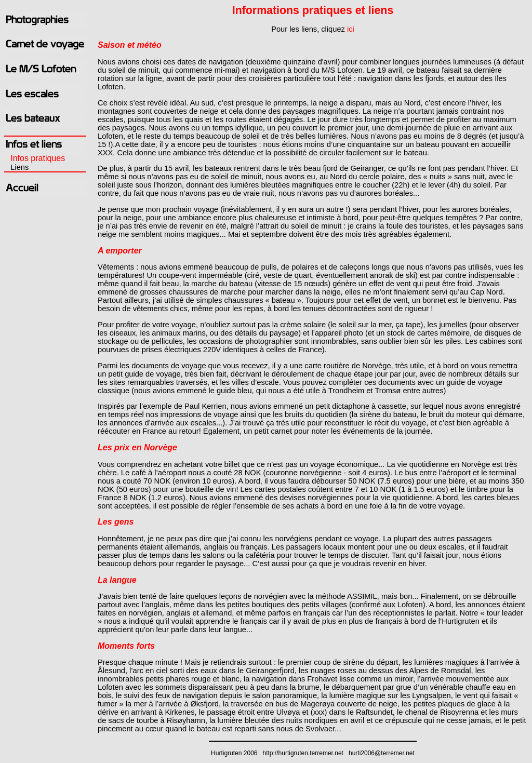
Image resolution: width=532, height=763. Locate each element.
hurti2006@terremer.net (382, 753)
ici (351, 29)
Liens (19, 167)
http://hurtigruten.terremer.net (303, 753)
